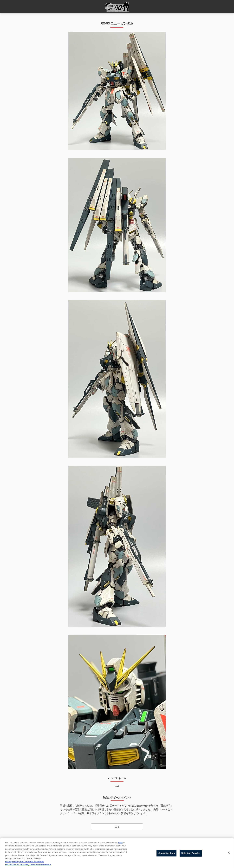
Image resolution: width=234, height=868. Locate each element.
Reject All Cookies (191, 853)
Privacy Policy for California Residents (25, 862)
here (120, 843)
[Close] (229, 853)
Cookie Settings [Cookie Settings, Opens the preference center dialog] (167, 853)
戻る (117, 827)
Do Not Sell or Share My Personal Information (28, 865)
